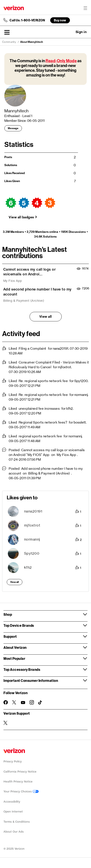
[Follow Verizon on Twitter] (14, 702)
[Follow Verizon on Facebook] (6, 702)
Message (13, 128)
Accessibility (12, 802)
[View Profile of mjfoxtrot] (32, 525)
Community (9, 42)
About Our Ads (14, 832)
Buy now (60, 20)
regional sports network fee (40, 436)
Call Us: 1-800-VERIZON (27, 20)
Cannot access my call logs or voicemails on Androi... (30, 272)
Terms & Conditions (17, 822)
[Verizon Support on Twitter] (6, 723)
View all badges (21, 217)
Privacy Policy (13, 761)
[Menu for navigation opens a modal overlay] (85, 8)
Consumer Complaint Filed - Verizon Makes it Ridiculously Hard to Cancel (49, 365)
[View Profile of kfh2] (28, 567)
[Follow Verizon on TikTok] (40, 703)
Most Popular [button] (14, 658)
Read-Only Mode (61, 61)
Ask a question (69, 32)
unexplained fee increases (39, 409)
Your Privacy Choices (21, 791)
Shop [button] (8, 614)
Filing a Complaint (32, 348)
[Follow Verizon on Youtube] (23, 703)
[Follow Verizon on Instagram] (32, 702)
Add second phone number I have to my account (37, 292)
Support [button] (10, 636)
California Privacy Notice (20, 772)
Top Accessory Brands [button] (22, 669)
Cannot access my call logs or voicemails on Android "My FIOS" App (47, 452)
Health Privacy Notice (18, 782)
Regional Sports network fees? (43, 422)
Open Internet (13, 812)
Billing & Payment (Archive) (24, 301)
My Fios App (13, 281)
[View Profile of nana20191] (33, 511)
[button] (7, 32)
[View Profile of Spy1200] (32, 553)
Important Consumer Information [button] (31, 680)
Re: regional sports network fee (43, 381)
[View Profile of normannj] (32, 539)
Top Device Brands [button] (19, 625)
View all (46, 317)
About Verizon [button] (15, 647)
